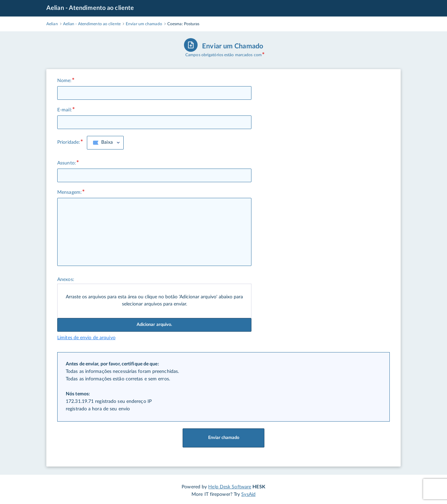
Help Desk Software (230, 487)
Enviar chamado (223, 438)
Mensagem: (70, 192)
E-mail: (65, 110)
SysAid (248, 494)
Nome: (65, 81)
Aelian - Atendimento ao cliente (90, 8)
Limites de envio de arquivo (86, 338)
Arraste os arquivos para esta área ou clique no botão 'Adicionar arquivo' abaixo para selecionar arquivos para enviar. (154, 301)
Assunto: (67, 163)
